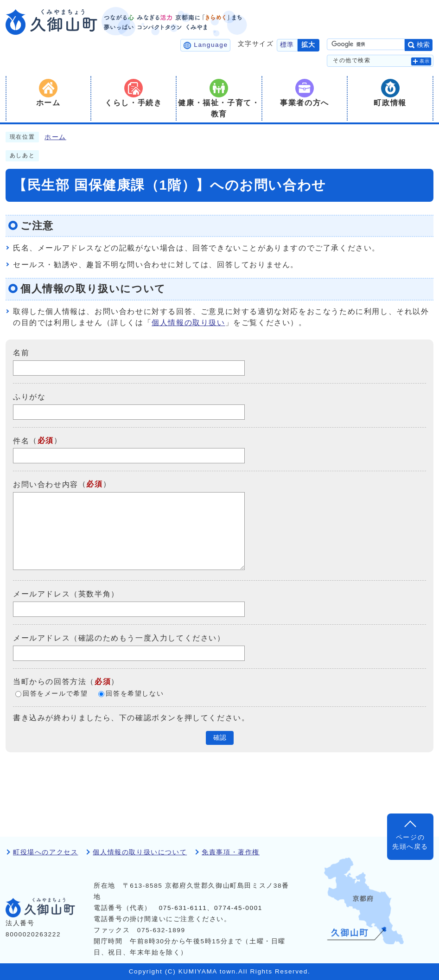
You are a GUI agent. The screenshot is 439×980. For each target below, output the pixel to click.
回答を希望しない (135, 694)
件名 (21, 440)
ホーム (55, 137)
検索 (423, 45)
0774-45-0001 (238, 908)
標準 (287, 45)
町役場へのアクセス (45, 852)
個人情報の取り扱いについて (140, 852)
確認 (220, 738)
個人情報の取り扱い (188, 323)
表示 (425, 61)
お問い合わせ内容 (46, 484)
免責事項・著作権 (231, 852)
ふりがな (29, 397)
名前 (21, 353)
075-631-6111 (183, 908)
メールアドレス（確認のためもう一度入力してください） (119, 638)
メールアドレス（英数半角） (66, 594)
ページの (410, 843)
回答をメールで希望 (55, 694)
